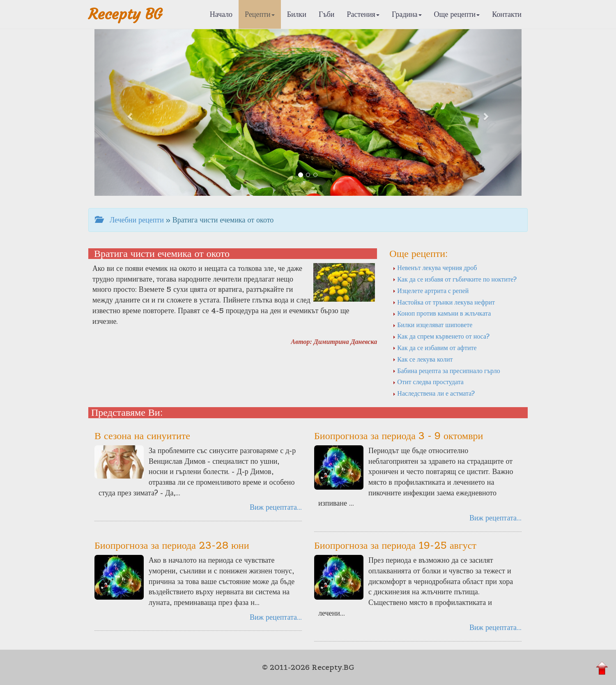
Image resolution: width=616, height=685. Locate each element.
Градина (407, 14)
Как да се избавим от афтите (434, 348)
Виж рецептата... (276, 507)
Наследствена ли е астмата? (434, 393)
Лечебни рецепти (129, 220)
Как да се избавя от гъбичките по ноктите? (455, 279)
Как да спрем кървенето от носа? (441, 336)
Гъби (327, 14)
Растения (363, 14)
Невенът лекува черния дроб (435, 268)
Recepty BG (125, 14)
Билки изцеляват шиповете (432, 325)
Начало (221, 14)
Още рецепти (457, 14)
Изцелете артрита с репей (431, 291)
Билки (297, 14)
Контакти (507, 14)
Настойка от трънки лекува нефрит (444, 302)
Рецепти (260, 14)
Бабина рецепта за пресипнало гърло (446, 371)
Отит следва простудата (428, 382)
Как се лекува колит (423, 359)
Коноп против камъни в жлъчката (442, 313)
